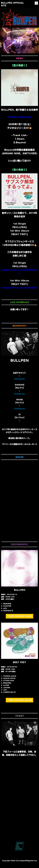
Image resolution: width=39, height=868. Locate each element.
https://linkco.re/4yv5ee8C (19, 266)
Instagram (19, 392)
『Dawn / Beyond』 (20, 117)
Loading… (19, 798)
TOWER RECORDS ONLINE (19, 620)
